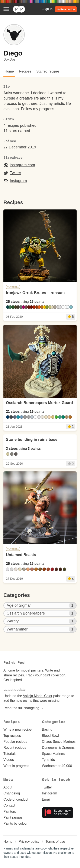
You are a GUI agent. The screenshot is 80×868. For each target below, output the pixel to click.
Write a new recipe (17, 729)
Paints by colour (16, 823)
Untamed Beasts (21, 555)
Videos (9, 760)
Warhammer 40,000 (57, 766)
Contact (9, 805)
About (8, 787)
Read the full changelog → (24, 708)
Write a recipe (66, 9)
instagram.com (19, 165)
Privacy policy (29, 842)
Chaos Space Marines (59, 742)
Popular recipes (15, 742)
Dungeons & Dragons (58, 748)
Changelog (12, 793)
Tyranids (48, 760)
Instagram (15, 181)
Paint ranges (13, 817)
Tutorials (10, 754)
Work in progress (16, 766)
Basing (47, 729)
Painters (10, 812)
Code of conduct (16, 799)
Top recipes (12, 736)
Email (46, 799)
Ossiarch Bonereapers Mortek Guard (39, 403)
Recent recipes (15, 748)
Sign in (47, 9)
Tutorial (13, 287)
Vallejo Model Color (38, 696)
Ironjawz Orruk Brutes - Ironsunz (36, 293)
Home (8, 842)
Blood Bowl (51, 736)
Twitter (12, 173)
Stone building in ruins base (32, 440)
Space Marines (53, 754)
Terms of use (55, 842)
